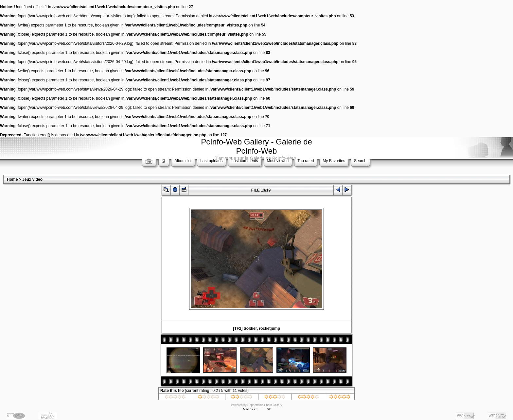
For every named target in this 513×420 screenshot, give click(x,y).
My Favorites (334, 161)
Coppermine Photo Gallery (265, 405)
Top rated (306, 161)
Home (12, 179)
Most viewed (278, 161)
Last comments (245, 161)
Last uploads (211, 161)
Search (360, 161)
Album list (183, 161)
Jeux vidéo (32, 179)
